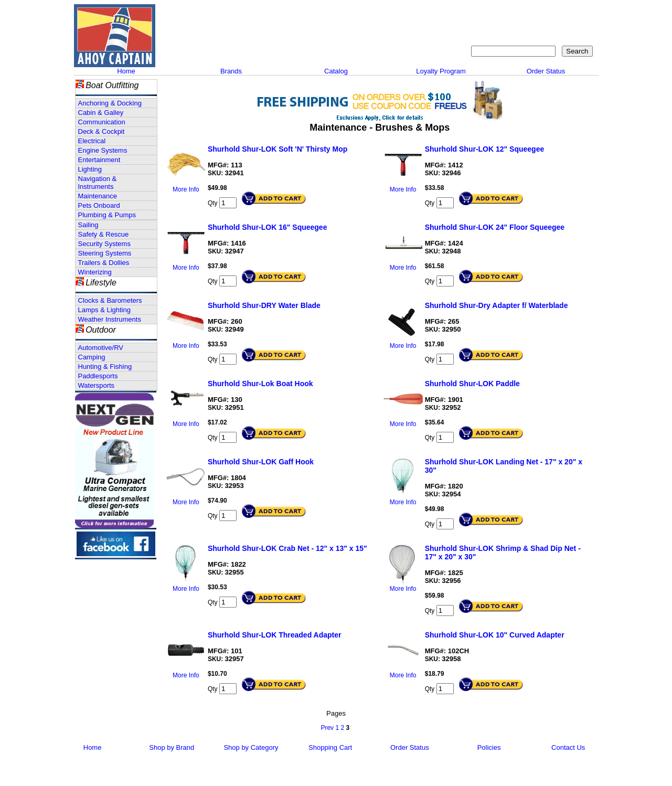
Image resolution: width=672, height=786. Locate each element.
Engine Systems (103, 150)
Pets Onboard (99, 205)
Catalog (336, 71)
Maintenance (98, 196)
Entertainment (99, 160)
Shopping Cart (570, 13)
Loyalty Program (441, 71)
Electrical (92, 141)
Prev (327, 728)
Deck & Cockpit (102, 131)
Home (126, 71)
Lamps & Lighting (104, 310)
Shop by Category (251, 747)
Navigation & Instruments (98, 183)
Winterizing (95, 272)
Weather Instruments (110, 319)
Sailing (88, 225)
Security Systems (104, 244)
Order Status (546, 71)
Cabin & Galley (101, 113)
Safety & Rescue (104, 234)
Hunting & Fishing (105, 367)
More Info (186, 189)
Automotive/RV (101, 348)
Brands (231, 71)
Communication (102, 122)
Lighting (90, 169)
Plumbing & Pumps (107, 215)
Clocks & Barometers (110, 300)
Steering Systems (105, 253)
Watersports (97, 385)
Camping (92, 357)
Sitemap (522, 13)
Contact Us (481, 13)
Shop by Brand (172, 747)
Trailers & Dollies (104, 263)
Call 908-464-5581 (197, 47)
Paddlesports (98, 376)
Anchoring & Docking (110, 103)
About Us (437, 13)
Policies (489, 747)
